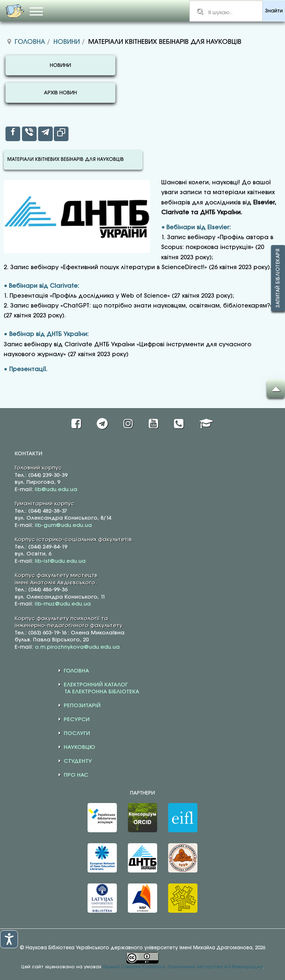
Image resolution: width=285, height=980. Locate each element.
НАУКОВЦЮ (79, 747)
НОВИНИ (60, 66)
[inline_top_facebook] (13, 134)
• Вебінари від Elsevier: (196, 228)
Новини (67, 42)
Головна (30, 42)
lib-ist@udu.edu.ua (60, 561)
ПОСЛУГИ (77, 734)
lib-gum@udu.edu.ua (63, 525)
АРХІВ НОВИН (60, 93)
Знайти (274, 11)
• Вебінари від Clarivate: (41, 286)
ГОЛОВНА (76, 671)
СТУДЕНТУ (78, 761)
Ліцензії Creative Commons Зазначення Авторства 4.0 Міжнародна (183, 967)
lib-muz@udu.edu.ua (63, 604)
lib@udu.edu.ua (56, 490)
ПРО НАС (76, 775)
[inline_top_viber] (29, 134)
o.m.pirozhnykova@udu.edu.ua (77, 647)
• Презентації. (25, 370)
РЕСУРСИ (77, 720)
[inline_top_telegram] (45, 134)
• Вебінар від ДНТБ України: (46, 334)
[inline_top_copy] (61, 134)
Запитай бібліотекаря (278, 278)
